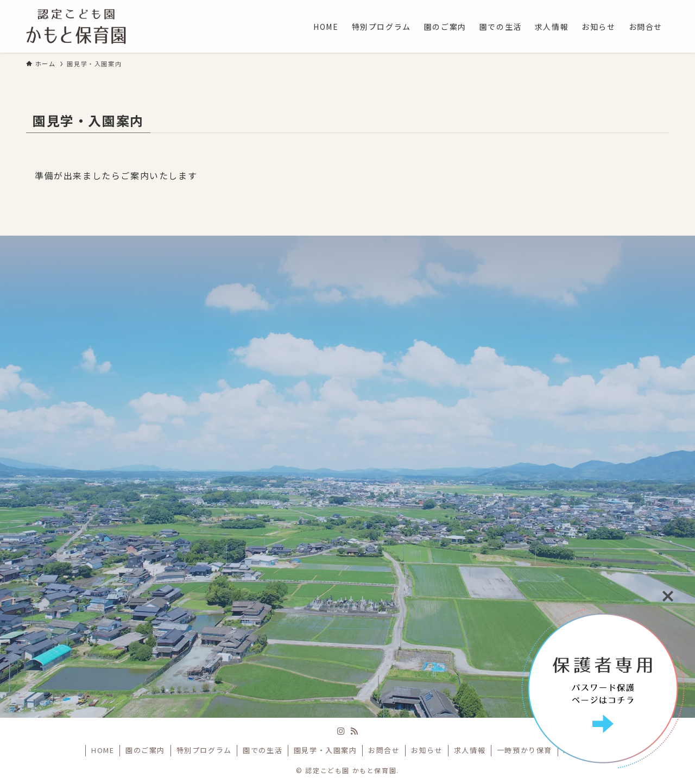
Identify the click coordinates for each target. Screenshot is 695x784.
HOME (103, 750)
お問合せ (384, 750)
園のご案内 (145, 750)
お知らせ (427, 750)
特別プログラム (204, 750)
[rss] (354, 731)
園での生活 (263, 750)
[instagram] (341, 731)
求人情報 (470, 750)
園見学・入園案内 (326, 750)
